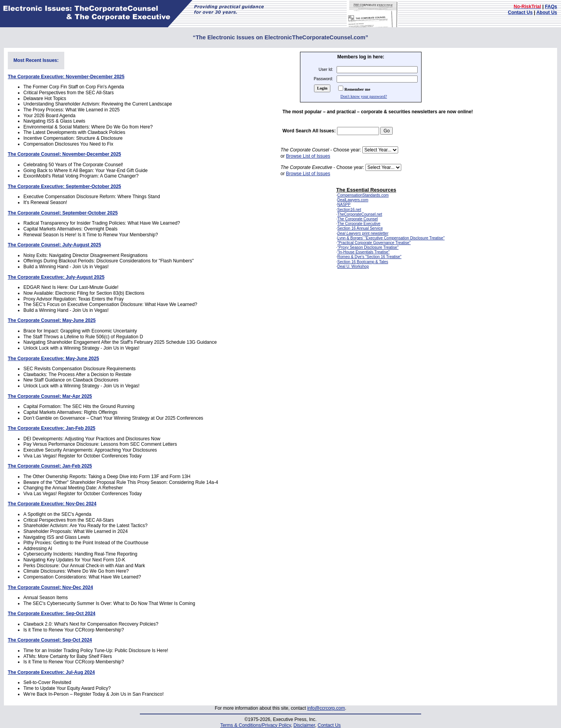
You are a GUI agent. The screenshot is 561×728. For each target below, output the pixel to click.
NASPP (344, 205)
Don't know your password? (364, 96)
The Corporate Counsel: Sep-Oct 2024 (50, 640)
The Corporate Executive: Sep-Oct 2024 (52, 614)
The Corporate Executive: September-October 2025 (64, 186)
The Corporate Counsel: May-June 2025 (52, 320)
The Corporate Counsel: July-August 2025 (54, 245)
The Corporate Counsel (358, 219)
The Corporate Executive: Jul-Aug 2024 (51, 672)
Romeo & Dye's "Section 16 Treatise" (370, 257)
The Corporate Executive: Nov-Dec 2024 (52, 504)
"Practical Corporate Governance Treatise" (374, 243)
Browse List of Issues (308, 156)
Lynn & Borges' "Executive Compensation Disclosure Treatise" (391, 238)
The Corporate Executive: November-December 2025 (66, 77)
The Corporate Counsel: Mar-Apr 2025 (50, 396)
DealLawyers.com (353, 200)
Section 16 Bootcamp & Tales (363, 262)
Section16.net (349, 210)
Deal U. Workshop (353, 266)
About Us (547, 12)
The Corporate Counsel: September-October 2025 (63, 213)
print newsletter (363, 233)
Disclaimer (304, 725)
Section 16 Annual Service (360, 228)
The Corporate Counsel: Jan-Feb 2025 (50, 466)
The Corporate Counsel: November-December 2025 (64, 154)
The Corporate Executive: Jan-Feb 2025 (52, 428)
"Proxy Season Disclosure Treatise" (368, 247)
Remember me (357, 89)
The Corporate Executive (359, 224)
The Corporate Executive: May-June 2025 (53, 359)
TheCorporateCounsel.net (360, 214)
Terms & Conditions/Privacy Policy (255, 725)
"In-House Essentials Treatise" (363, 252)
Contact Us (520, 12)
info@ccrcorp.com (326, 708)
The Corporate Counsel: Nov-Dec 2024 (50, 587)
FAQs (551, 7)
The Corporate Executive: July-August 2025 (56, 277)
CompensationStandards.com (363, 195)
